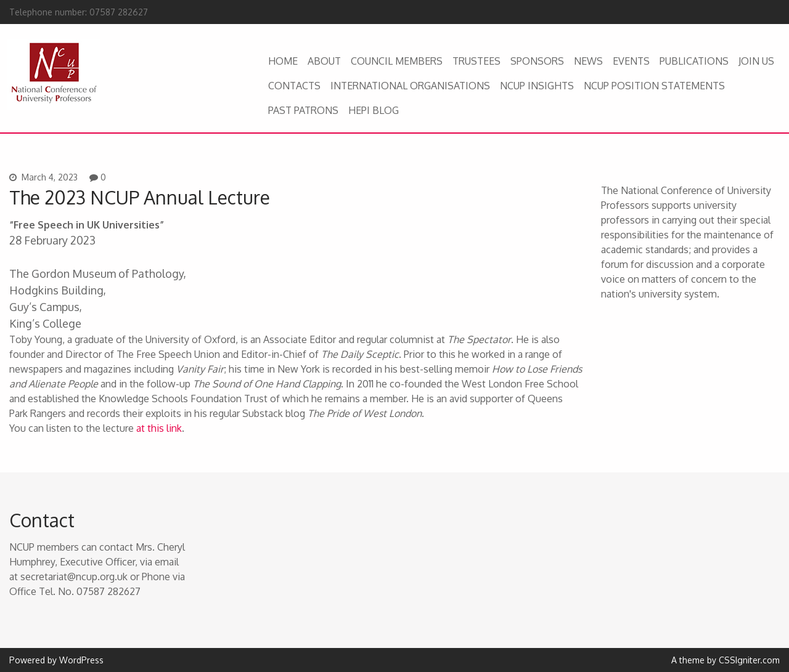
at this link (159, 428)
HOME (283, 61)
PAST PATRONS (303, 110)
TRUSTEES (476, 61)
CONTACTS (294, 86)
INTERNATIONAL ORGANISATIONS (410, 86)
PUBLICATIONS (694, 61)
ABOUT (324, 61)
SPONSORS (537, 61)
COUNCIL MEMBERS (397, 61)
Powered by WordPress (56, 660)
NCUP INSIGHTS (537, 86)
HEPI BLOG (374, 110)
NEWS (588, 61)
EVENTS (631, 61)
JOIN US (756, 61)
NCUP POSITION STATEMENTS (654, 86)
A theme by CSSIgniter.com (726, 660)
